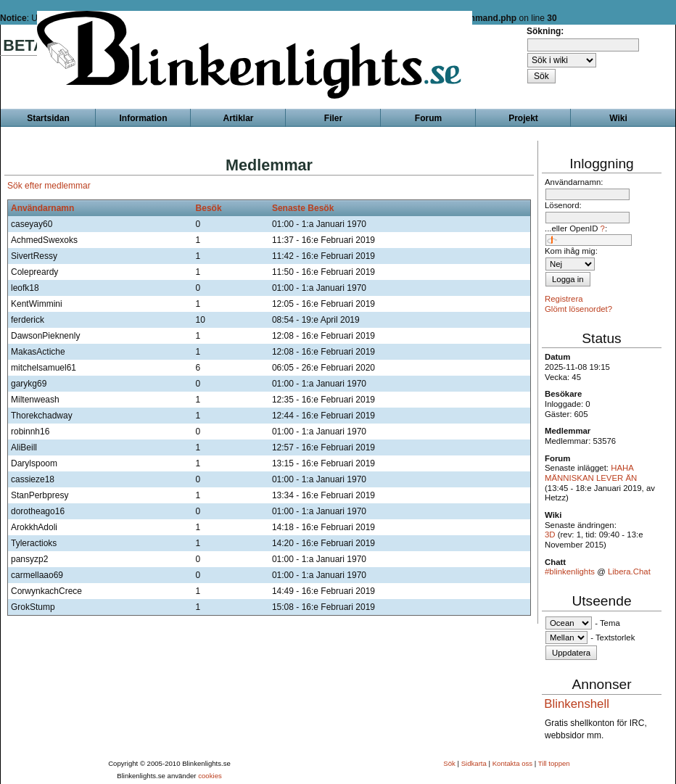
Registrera (564, 299)
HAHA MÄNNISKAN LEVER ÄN (591, 473)
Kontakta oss (512, 763)
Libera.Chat (629, 572)
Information (144, 118)
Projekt (523, 118)
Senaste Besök (303, 208)
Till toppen (554, 763)
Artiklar (238, 118)
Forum (428, 118)
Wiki (618, 118)
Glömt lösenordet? (578, 309)
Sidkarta (474, 763)
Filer (333, 118)
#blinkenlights (570, 572)
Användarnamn (42, 208)
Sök (449, 763)
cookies (210, 776)
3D (550, 535)
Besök (209, 208)
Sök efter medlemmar (49, 186)
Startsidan (48, 118)
